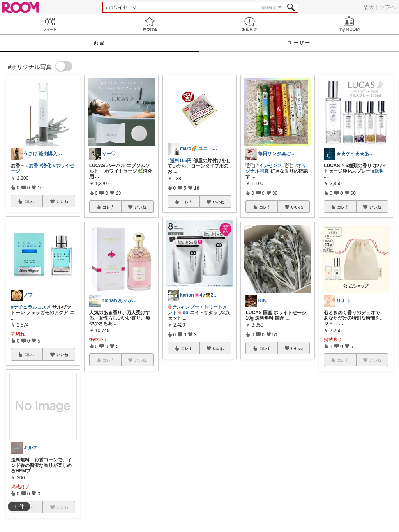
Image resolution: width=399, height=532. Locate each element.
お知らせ (249, 24)
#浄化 (45, 166)
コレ (30, 201)
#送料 (378, 171)
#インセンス (269, 166)
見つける (150, 24)
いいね (62, 201)
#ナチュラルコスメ (31, 307)
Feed (50, 24)
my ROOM (349, 24)
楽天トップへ (380, 7)
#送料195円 (180, 161)
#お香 (32, 166)
